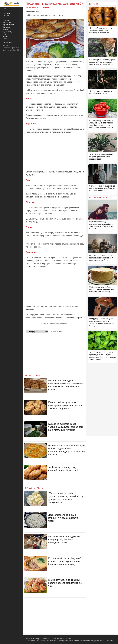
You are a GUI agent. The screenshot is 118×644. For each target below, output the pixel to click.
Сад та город (7, 32)
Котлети (64, 324)
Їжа (40, 11)
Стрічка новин (56, 332)
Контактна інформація (11, 48)
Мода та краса (8, 22)
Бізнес (5, 11)
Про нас (6, 46)
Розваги (5, 29)
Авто (4, 9)
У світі (5, 39)
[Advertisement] (55, 152)
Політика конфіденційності (12, 50)
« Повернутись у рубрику (37, 332)
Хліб (44, 324)
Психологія (6, 27)
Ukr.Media (30, 71)
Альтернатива (54, 324)
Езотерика (6, 13)
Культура (6, 20)
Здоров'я (6, 16)
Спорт (5, 34)
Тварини (5, 36)
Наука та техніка (8, 25)
